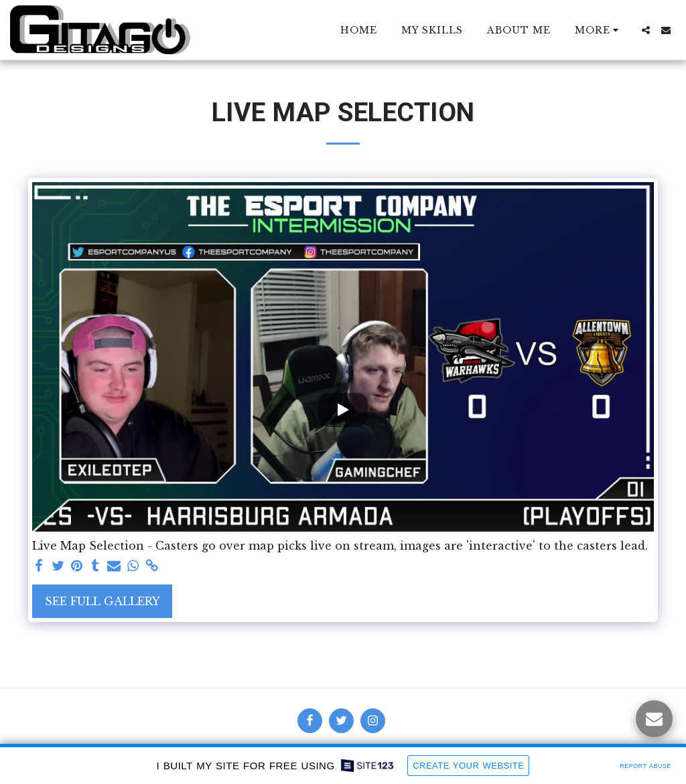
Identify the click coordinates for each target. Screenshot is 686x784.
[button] (646, 30)
